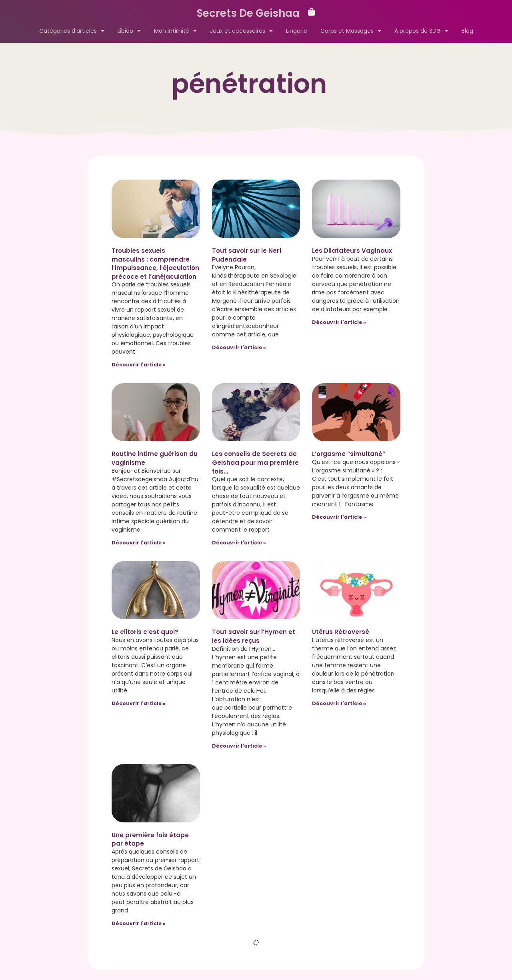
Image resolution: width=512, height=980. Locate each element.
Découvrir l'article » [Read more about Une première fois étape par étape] (139, 923)
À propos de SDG (421, 31)
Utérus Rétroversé (341, 632)
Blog (467, 31)
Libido (129, 31)
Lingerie (297, 31)
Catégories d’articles (72, 31)
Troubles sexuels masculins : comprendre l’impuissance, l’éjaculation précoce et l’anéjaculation (155, 264)
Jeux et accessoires (241, 31)
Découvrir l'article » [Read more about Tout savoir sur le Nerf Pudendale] (239, 347)
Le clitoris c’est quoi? (145, 632)
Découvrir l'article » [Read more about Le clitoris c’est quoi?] (139, 703)
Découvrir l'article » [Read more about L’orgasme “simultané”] (339, 517)
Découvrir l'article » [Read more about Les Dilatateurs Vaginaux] (339, 322)
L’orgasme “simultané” (349, 454)
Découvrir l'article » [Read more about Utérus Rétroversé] (339, 703)
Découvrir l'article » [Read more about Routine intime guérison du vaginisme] (139, 543)
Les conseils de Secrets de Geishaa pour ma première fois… (255, 462)
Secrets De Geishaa (248, 13)
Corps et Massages (351, 31)
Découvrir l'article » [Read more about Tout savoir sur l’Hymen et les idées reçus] (239, 746)
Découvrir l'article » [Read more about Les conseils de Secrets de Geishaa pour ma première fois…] (239, 543)
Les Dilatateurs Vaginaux (352, 251)
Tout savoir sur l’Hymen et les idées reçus (254, 636)
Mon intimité (175, 31)
